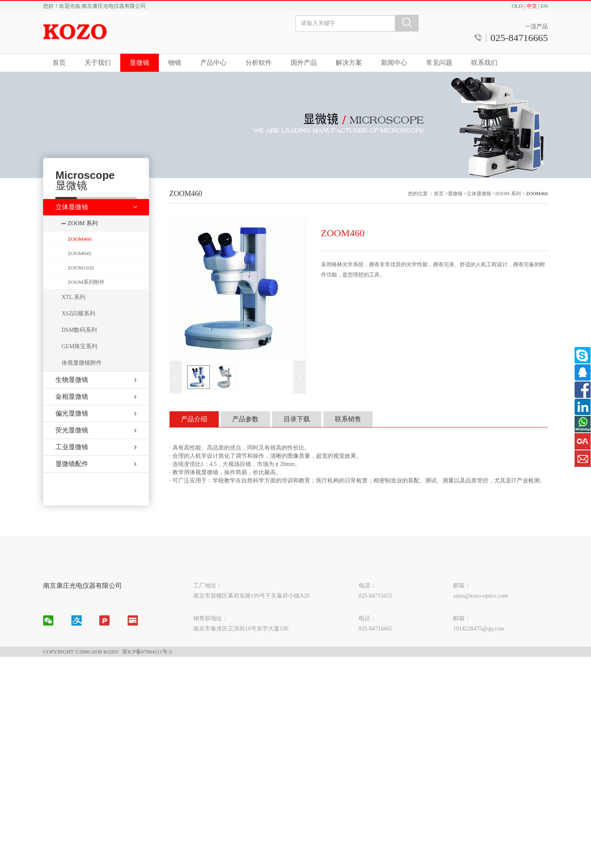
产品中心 (213, 63)
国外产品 (304, 63)
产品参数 (245, 433)
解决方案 (349, 63)
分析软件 (259, 63)
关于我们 (98, 63)
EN (544, 6)
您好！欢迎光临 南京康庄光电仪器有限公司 (94, 6)
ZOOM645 (80, 266)
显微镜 (140, 63)
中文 (532, 6)
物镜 (175, 63)
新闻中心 (394, 63)
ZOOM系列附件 (86, 295)
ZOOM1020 (81, 281)
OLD (517, 6)
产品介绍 (194, 433)
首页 (59, 63)
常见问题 (439, 63)
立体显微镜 (479, 207)
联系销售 (348, 433)
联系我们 (484, 63)
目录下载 (297, 433)
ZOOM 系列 (508, 207)
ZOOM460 (80, 252)
